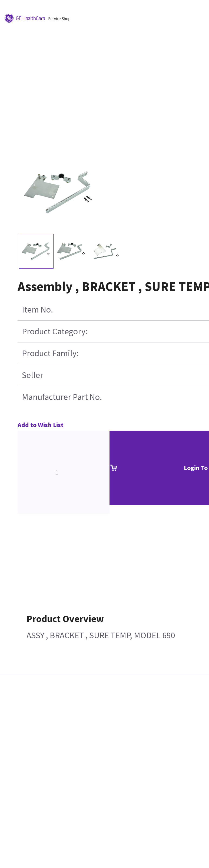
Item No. (37, 310)
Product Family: (50, 353)
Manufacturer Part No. (62, 397)
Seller (33, 375)
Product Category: (55, 331)
